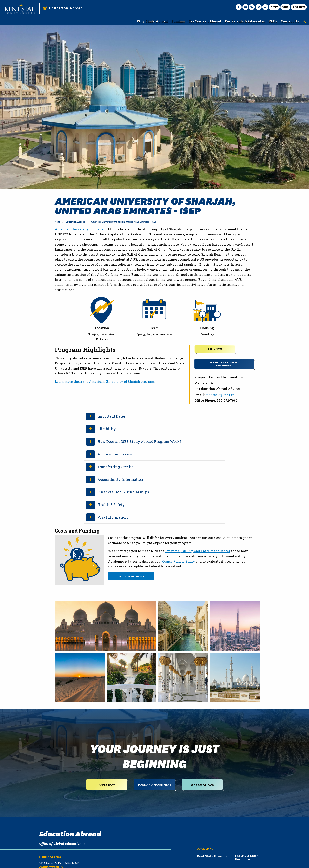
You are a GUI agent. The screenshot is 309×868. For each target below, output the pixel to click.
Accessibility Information (120, 479)
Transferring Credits (115, 467)
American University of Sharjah (80, 229)
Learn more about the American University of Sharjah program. (105, 381)
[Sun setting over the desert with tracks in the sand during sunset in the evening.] (80, 677)
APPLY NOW (215, 349)
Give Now (299, 7)
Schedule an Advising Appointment (224, 364)
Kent (57, 221)
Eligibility (107, 429)
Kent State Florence (212, 856)
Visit (285, 7)
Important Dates (111, 416)
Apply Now (107, 784)
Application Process (115, 454)
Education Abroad (66, 8)
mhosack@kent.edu (221, 395)
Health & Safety (111, 505)
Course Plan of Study (179, 561)
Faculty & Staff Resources (246, 858)
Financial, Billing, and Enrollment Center (198, 551)
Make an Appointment (155, 784)
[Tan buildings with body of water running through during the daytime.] (183, 626)
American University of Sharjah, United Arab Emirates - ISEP (124, 221)
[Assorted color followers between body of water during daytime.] (132, 677)
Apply (274, 7)
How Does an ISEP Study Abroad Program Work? (139, 441)
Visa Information (113, 517)
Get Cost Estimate (131, 576)
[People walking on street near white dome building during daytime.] (106, 626)
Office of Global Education (60, 843)
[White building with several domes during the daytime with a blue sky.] (235, 677)
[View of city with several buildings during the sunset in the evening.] (235, 626)
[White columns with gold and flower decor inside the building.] (183, 677)
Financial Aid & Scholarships (123, 492)
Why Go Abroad (202, 784)
